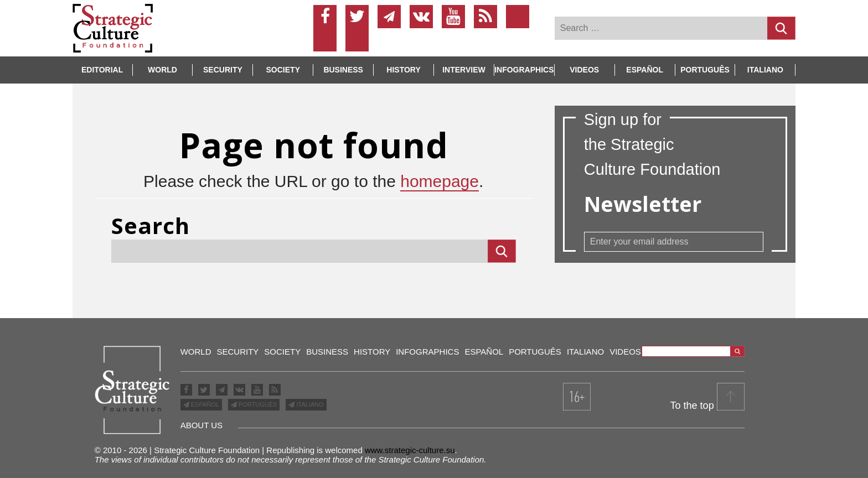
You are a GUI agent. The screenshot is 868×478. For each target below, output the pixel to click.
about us (201, 425)
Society (283, 70)
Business (343, 70)
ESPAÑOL (204, 404)
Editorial (102, 70)
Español (645, 70)
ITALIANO (309, 404)
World (162, 70)
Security (223, 70)
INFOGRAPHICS (524, 70)
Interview (464, 70)
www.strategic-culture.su (410, 450)
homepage (440, 181)
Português (705, 70)
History (403, 70)
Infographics (427, 352)
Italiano (765, 70)
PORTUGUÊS (257, 404)
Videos (584, 70)
